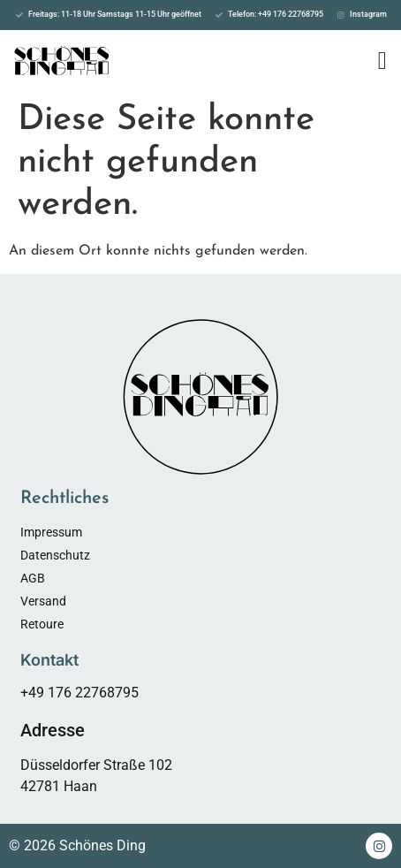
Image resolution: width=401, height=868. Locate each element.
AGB (33, 578)
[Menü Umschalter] (382, 61)
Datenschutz (55, 555)
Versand (43, 601)
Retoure (42, 624)
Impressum (51, 532)
